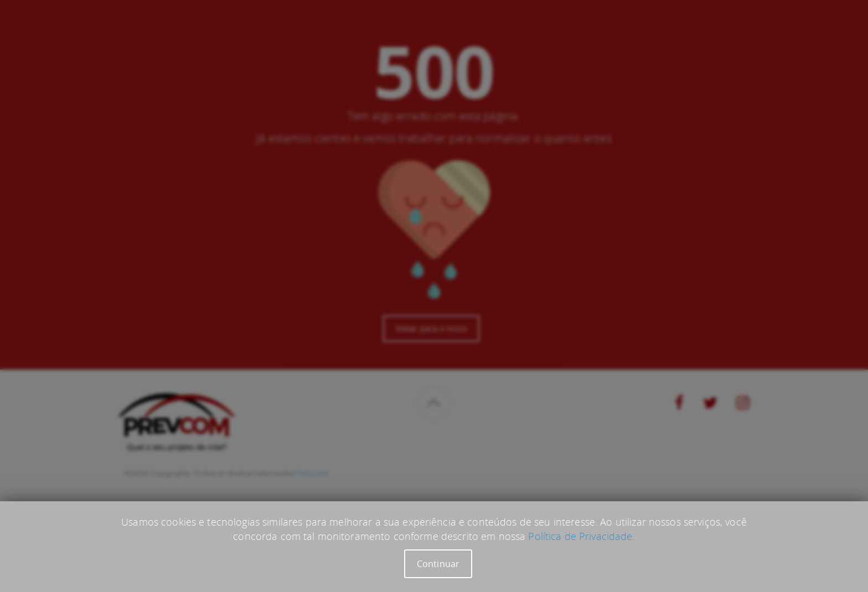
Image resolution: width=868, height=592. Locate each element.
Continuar (438, 564)
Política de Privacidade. (581, 536)
